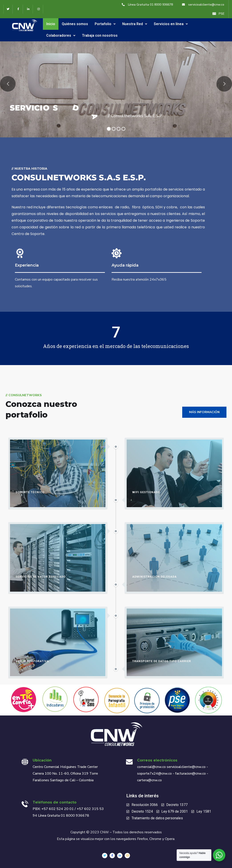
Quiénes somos (75, 24)
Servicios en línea (171, 24)
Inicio (51, 24)
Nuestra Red (135, 24)
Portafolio (105, 24)
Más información (204, 412)
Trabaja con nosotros (100, 35)
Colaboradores (61, 35)
